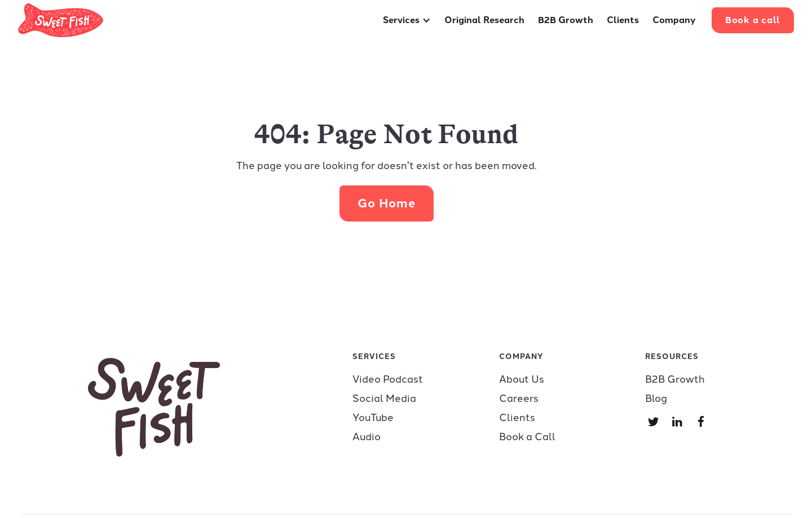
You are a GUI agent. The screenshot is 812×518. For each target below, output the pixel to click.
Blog (656, 399)
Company (674, 20)
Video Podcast (388, 379)
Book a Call (527, 437)
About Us (522, 379)
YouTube (373, 418)
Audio (367, 437)
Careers (519, 399)
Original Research (484, 20)
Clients (623, 20)
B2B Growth (566, 20)
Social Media (384, 399)
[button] (407, 20)
